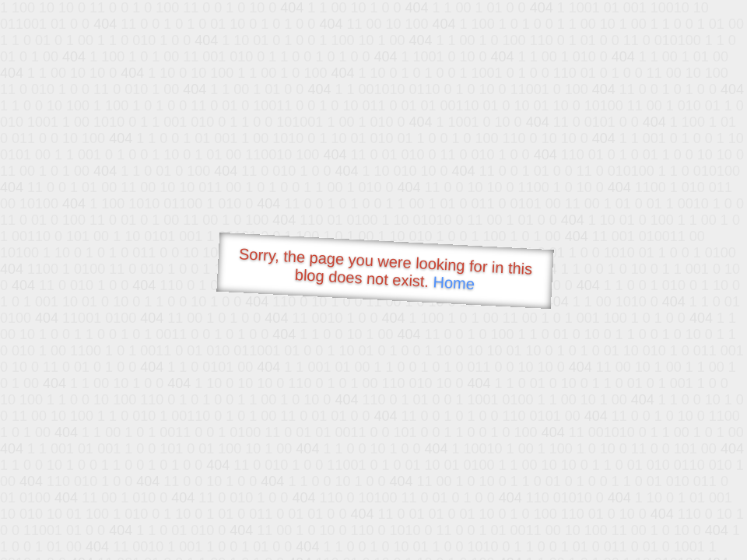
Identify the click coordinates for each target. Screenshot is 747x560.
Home (454, 283)
